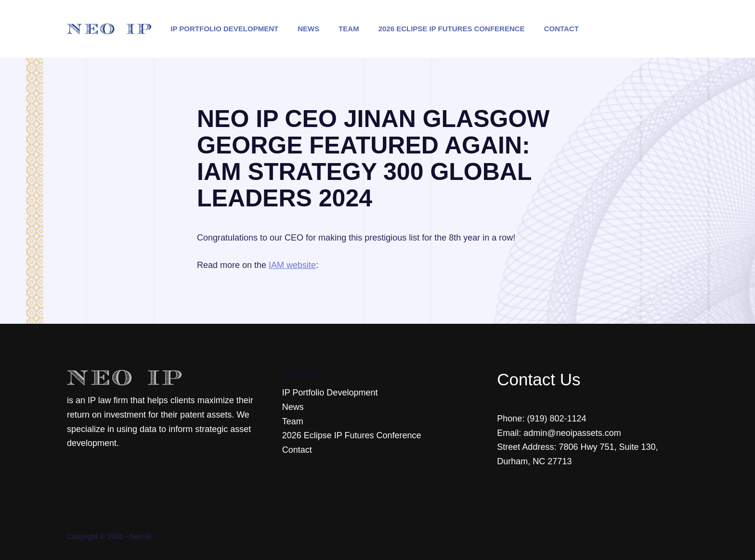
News (308, 29)
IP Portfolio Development (224, 29)
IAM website (292, 265)
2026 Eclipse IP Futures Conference (452, 29)
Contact (561, 29)
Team (349, 29)
